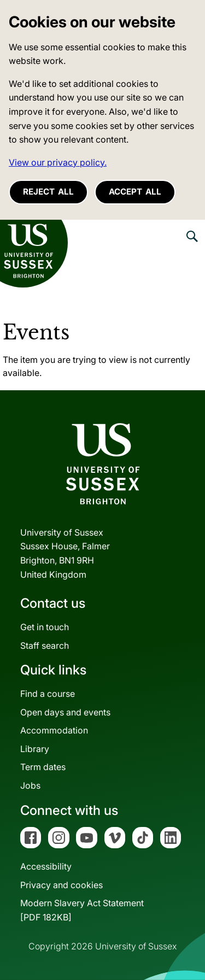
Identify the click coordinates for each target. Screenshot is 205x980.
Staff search (45, 645)
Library (35, 749)
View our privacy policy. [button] (58, 162)
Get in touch (45, 627)
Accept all (135, 192)
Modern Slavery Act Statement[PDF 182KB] (82, 910)
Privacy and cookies (61, 885)
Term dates (43, 767)
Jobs (30, 785)
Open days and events (65, 712)
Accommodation (54, 730)
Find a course (48, 694)
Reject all (48, 192)
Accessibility (46, 866)
